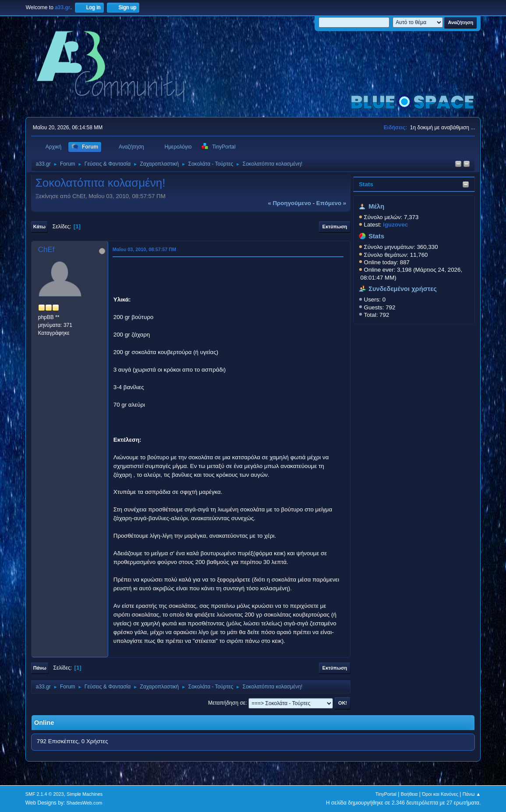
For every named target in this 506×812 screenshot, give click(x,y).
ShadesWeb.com (84, 803)
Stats (366, 184)
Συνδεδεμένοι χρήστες (403, 289)
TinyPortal (386, 794)
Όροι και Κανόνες (440, 794)
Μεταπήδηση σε (227, 703)
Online (44, 723)
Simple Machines (85, 794)
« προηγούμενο (289, 203)
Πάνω (40, 668)
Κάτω (39, 227)
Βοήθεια (409, 794)
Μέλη (376, 206)
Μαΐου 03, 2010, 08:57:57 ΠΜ (144, 249)
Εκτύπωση (335, 227)
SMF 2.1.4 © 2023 (45, 794)
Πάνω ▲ (472, 794)
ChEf (46, 250)
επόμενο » (331, 203)
